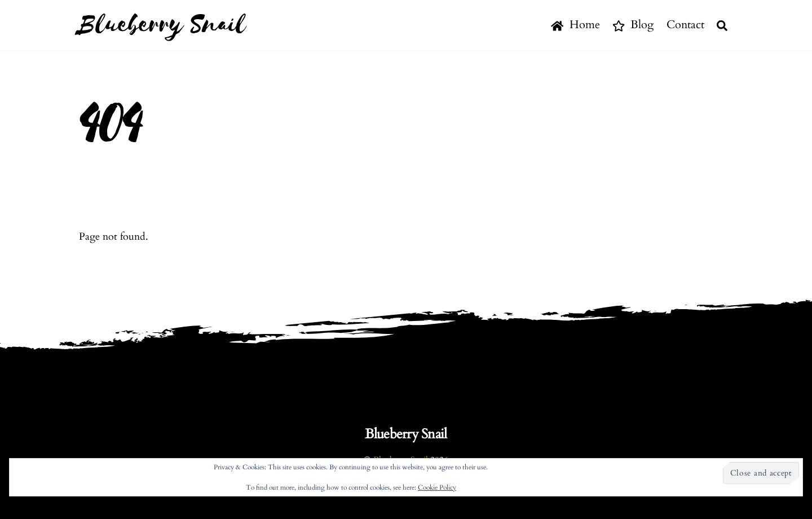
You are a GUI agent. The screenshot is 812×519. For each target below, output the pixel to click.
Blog (633, 25)
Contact (685, 25)
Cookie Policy (437, 487)
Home (575, 25)
